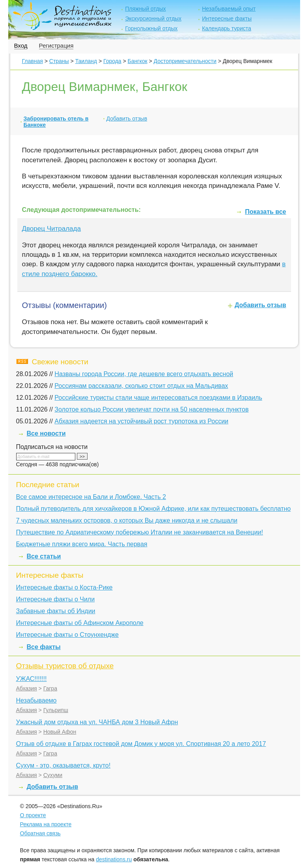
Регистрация (56, 45)
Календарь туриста (227, 28)
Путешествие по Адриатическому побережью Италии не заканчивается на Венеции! (140, 532)
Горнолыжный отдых (151, 28)
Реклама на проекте (46, 824)
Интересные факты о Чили (56, 599)
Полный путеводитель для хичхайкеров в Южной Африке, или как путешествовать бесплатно (154, 509)
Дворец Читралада (51, 229)
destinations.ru (114, 859)
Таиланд (86, 61)
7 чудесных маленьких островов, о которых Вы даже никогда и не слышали (127, 520)
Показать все (265, 212)
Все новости (46, 433)
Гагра (50, 688)
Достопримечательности (185, 61)
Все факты (44, 647)
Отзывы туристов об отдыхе (65, 666)
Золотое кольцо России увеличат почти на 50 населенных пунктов (151, 409)
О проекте (33, 815)
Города (112, 61)
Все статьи (44, 556)
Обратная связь (40, 833)
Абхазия (27, 688)
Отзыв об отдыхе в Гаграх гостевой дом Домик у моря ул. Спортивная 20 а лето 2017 (141, 744)
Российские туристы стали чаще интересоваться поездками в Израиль (158, 398)
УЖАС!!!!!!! (32, 679)
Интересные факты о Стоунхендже (67, 635)
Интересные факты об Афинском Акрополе (80, 623)
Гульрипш (56, 710)
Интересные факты (227, 19)
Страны (59, 61)
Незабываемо (36, 700)
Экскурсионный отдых (153, 19)
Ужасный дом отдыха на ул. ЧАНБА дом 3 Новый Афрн (97, 722)
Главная (33, 61)
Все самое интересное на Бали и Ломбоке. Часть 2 (91, 497)
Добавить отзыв (127, 119)
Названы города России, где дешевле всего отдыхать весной (144, 374)
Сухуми (53, 775)
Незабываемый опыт (229, 9)
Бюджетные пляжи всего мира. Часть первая (82, 544)
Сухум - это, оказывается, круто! (63, 765)
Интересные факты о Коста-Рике (64, 587)
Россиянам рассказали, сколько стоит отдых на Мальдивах (141, 386)
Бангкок (138, 61)
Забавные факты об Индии (56, 611)
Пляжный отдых (145, 9)
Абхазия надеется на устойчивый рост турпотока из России (141, 421)
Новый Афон (60, 732)
